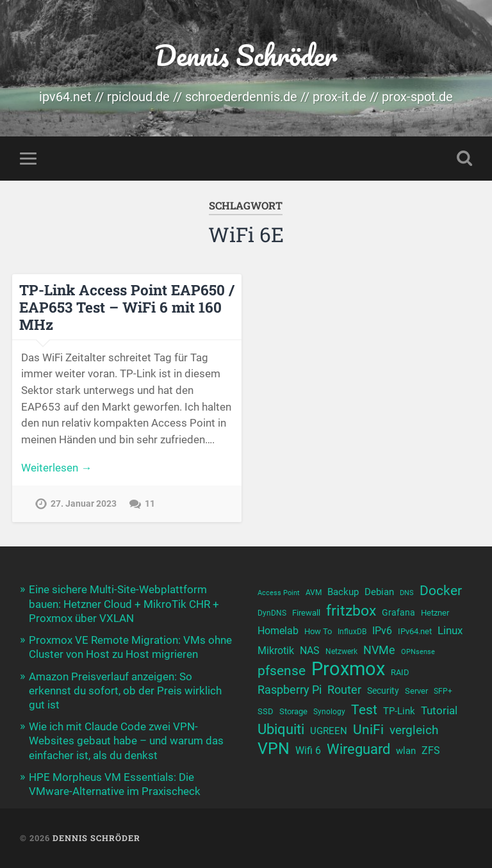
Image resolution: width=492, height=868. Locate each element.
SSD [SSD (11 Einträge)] (266, 711)
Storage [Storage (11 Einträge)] (293, 711)
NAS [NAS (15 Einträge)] (310, 651)
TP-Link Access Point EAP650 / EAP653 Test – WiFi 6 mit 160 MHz (127, 307)
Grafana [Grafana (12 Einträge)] (398, 612)
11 (150, 504)
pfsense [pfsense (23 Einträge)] (282, 670)
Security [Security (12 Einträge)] (383, 691)
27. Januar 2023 (84, 504)
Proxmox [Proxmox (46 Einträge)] (348, 669)
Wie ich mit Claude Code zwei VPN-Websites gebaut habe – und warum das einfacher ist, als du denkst (126, 741)
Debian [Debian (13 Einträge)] (379, 592)
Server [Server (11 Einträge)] (416, 691)
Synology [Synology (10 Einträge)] (329, 712)
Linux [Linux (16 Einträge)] (450, 630)
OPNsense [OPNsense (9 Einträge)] (418, 652)
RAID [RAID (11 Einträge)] (400, 672)
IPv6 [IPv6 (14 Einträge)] (382, 631)
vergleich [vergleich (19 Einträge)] (414, 730)
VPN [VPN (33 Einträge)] (274, 749)
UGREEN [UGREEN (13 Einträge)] (329, 731)
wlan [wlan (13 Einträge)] (406, 751)
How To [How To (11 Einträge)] (318, 631)
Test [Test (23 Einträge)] (364, 709)
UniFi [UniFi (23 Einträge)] (368, 729)
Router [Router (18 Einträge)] (344, 690)
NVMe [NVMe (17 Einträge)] (379, 650)
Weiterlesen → (56, 468)
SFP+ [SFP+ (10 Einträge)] (443, 691)
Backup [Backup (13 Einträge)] (343, 592)
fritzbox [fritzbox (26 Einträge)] (351, 611)
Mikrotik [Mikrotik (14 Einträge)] (276, 651)
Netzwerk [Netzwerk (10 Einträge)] (341, 651)
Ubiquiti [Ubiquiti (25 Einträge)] (281, 729)
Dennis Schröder (246, 55)
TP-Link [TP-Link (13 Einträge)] (399, 711)
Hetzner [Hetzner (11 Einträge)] (435, 613)
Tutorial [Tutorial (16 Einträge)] (439, 710)
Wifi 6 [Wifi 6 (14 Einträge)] (308, 750)
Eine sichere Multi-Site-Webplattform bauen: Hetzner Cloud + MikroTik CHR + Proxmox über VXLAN (124, 603)
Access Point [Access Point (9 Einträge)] (279, 593)
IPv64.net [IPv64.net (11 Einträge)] (415, 631)
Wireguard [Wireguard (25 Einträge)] (358, 749)
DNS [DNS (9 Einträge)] (407, 593)
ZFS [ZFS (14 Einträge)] (431, 750)
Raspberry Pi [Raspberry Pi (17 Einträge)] (290, 690)
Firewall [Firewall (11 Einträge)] (306, 613)
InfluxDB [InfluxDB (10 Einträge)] (352, 632)
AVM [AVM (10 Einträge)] (314, 593)
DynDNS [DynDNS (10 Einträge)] (272, 613)
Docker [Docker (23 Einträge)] (441, 590)
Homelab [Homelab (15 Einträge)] (278, 631)
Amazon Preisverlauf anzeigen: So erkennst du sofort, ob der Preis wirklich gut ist (125, 691)
